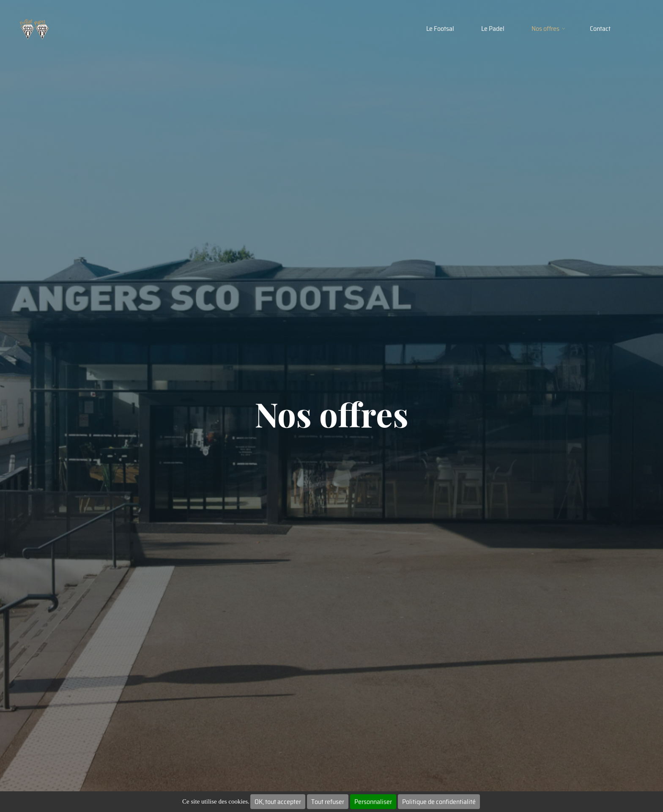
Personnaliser (373, 802)
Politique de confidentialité (439, 802)
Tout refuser (328, 802)
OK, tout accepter (278, 802)
